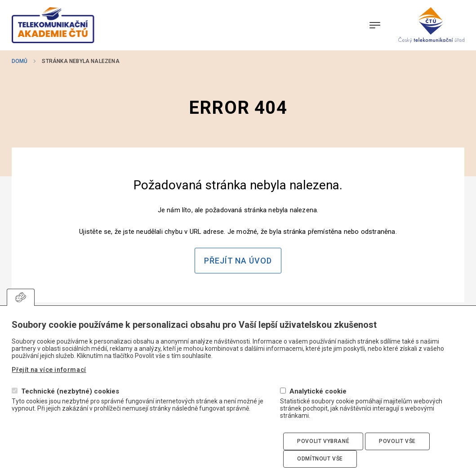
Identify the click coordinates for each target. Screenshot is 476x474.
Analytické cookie (318, 405)
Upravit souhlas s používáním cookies (21, 311)
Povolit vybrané (323, 455)
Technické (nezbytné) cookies (70, 405)
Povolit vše (397, 455)
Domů (20, 61)
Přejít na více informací (49, 383)
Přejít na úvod (238, 261)
